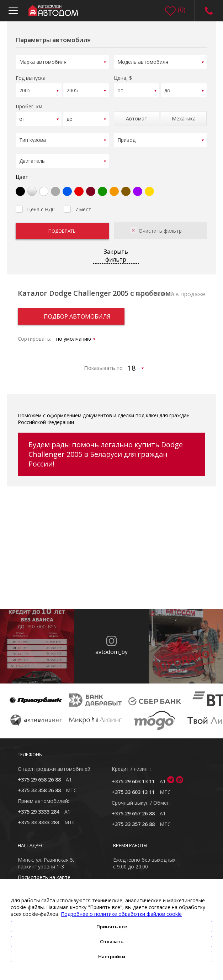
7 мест (77, 204)
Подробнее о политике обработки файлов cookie (121, 914)
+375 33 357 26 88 (133, 819)
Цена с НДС (35, 204)
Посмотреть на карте (44, 873)
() (182, 10)
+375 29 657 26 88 (133, 809)
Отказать (112, 942)
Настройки (112, 956)
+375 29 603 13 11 (133, 777)
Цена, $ (123, 77)
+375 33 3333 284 (39, 818)
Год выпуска (31, 77)
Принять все (112, 927)
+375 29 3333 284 (39, 807)
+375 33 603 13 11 (133, 787)
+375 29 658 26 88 (39, 775)
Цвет (22, 172)
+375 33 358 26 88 (39, 786)
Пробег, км (29, 104)
